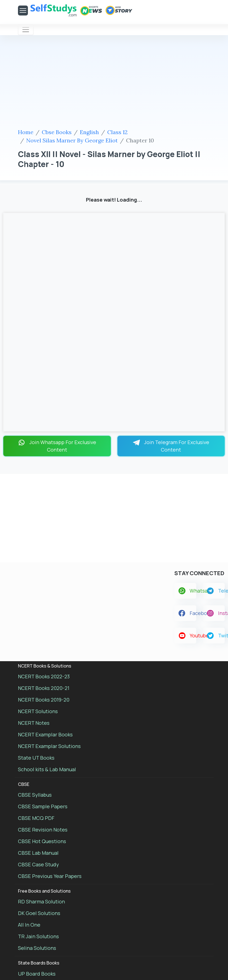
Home (26, 132)
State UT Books (36, 758)
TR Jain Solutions (38, 936)
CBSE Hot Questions (42, 841)
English (89, 132)
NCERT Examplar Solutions (49, 746)
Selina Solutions (37, 948)
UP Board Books (37, 974)
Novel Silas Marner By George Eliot (72, 140)
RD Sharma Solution (41, 901)
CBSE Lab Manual (38, 853)
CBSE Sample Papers (43, 806)
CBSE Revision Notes (43, 830)
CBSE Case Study (38, 864)
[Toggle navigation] (26, 30)
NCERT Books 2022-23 (44, 676)
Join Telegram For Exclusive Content (171, 446)
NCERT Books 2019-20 (44, 700)
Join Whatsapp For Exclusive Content (57, 446)
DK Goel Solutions (39, 913)
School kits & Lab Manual (47, 769)
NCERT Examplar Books (45, 734)
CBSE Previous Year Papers (50, 876)
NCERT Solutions (38, 711)
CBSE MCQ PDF (36, 818)
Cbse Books (57, 132)
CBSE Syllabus (35, 795)
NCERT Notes (34, 723)
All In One (29, 925)
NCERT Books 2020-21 (44, 688)
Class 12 (117, 132)
